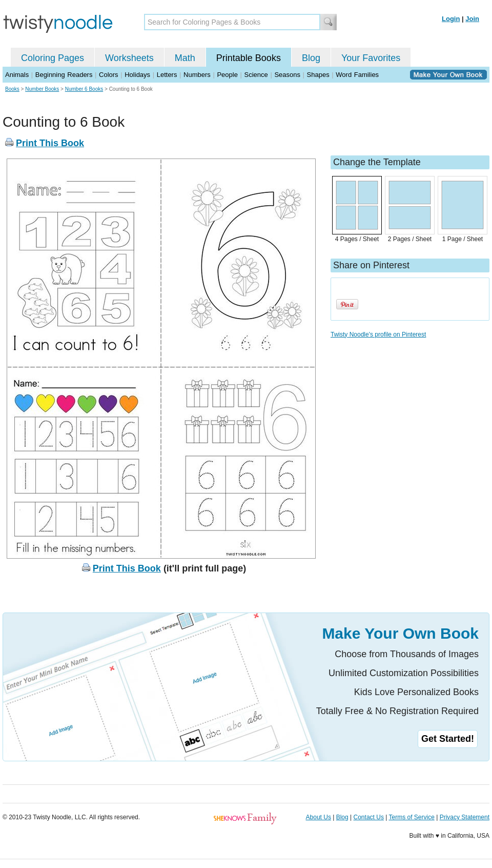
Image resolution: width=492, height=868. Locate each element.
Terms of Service (411, 817)
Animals (17, 75)
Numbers (197, 75)
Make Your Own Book (400, 633)
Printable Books (249, 58)
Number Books (42, 89)
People (227, 75)
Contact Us (369, 817)
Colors (109, 75)
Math (185, 58)
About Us (319, 817)
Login (451, 19)
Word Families (357, 75)
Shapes (318, 75)
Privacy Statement (465, 817)
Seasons (287, 75)
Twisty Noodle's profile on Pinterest (378, 334)
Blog (311, 58)
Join (472, 19)
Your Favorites (371, 58)
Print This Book (50, 143)
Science (256, 75)
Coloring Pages (53, 58)
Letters (167, 75)
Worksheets (129, 58)
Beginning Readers (64, 75)
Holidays (137, 75)
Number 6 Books (84, 89)
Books (12, 89)
